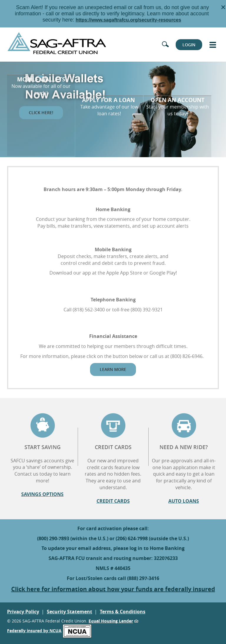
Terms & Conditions (123, 612)
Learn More (113, 369)
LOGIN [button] (189, 45)
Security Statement (69, 612)
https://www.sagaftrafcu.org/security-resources (128, 20)
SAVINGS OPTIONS (42, 494)
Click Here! (41, 120)
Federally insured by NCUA (49, 631)
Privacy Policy (23, 612)
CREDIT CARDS (113, 501)
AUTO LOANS (184, 501)
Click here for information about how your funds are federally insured (113, 589)
